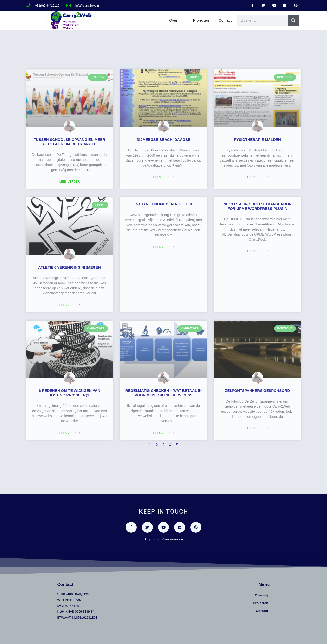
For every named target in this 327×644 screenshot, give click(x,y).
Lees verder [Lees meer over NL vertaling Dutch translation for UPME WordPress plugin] (257, 251)
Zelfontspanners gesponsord (257, 391)
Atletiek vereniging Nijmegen (69, 267)
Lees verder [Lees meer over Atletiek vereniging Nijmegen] (70, 305)
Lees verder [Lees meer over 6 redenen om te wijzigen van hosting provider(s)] (70, 433)
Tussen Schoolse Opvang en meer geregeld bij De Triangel (70, 142)
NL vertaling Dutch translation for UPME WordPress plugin (258, 206)
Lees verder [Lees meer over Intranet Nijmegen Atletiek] (163, 247)
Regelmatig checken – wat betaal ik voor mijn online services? (164, 393)
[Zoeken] (293, 20)
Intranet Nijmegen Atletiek (163, 204)
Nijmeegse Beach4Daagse (164, 139)
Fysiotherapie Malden (258, 139)
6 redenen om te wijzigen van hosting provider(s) (69, 393)
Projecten (201, 20)
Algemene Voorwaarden (164, 539)
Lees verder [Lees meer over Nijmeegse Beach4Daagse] (163, 177)
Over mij (176, 20)
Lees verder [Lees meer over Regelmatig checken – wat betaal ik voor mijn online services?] (163, 433)
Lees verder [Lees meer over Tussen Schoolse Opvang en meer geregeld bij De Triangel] (70, 182)
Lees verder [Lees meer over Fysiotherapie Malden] (257, 177)
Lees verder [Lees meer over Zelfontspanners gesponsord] (257, 428)
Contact (225, 20)
